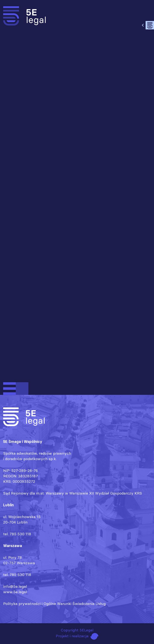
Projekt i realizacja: (77, 636)
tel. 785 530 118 (17, 534)
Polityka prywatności (22, 604)
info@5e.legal (15, 586)
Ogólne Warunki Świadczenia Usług (75, 604)
